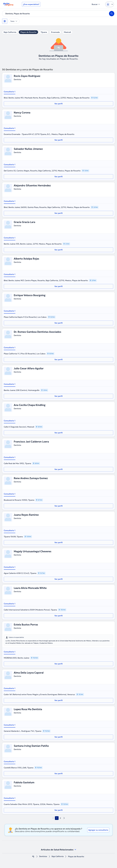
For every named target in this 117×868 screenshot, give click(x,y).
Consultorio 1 (10, 92)
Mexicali (67, 32)
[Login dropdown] (110, 4)
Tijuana (44, 32)
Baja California (10, 32)
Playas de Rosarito (28, 32)
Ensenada (55, 32)
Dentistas (43, 857)
